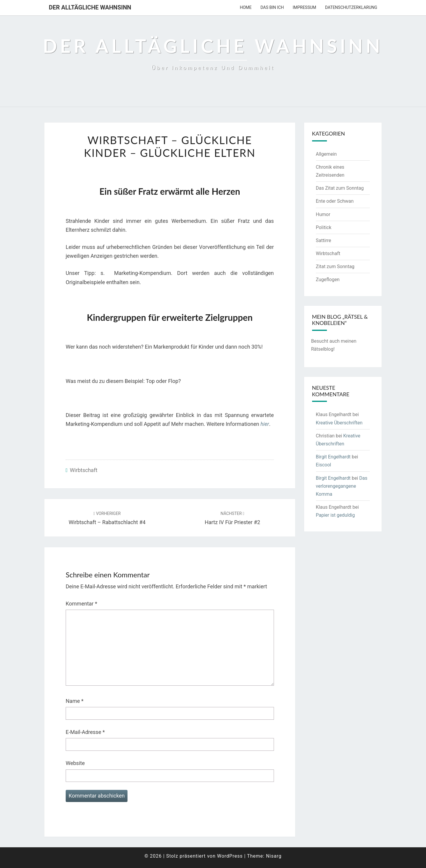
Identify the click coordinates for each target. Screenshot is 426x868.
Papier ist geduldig (335, 515)
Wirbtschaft (84, 470)
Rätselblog (322, 349)
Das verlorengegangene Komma (342, 486)
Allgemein (326, 154)
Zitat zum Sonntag (335, 266)
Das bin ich (272, 7)
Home (246, 7)
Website (75, 763)
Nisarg (274, 856)
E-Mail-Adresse (85, 732)
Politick (324, 227)
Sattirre (324, 240)
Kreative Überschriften (339, 423)
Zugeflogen (328, 280)
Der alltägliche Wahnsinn (90, 7)
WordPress (230, 856)
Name (75, 701)
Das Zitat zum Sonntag (340, 188)
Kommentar (81, 604)
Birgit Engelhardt (333, 457)
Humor (323, 214)
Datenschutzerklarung (351, 7)
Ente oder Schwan (335, 201)
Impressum (304, 7)
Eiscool (324, 465)
